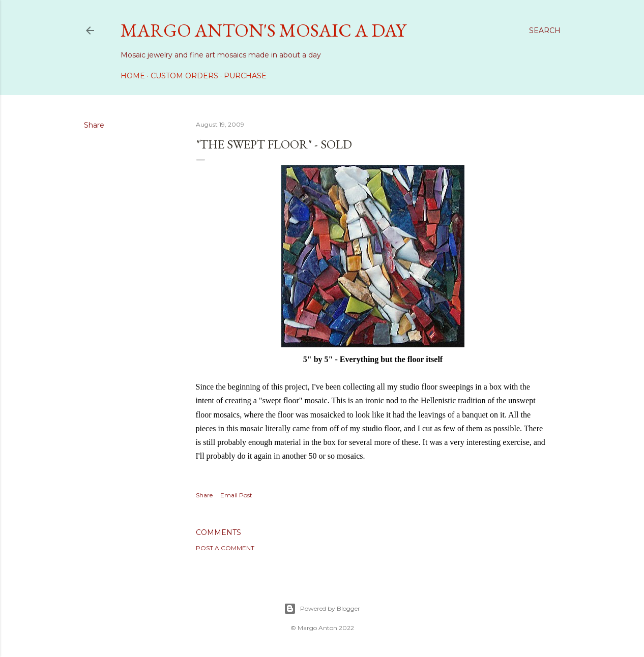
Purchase (245, 76)
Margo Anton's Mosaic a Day (263, 30)
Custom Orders (184, 76)
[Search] (545, 31)
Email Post (236, 495)
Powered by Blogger (322, 609)
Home (133, 76)
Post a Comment (225, 548)
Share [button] (94, 125)
